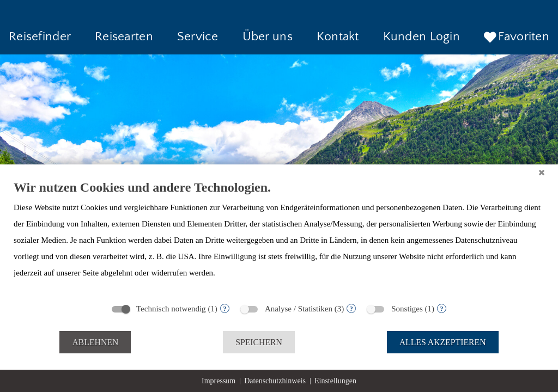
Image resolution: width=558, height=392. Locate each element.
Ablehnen (95, 342)
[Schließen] (542, 173)
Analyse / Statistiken (299, 309)
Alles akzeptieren (443, 342)
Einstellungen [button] (335, 381)
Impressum (219, 381)
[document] (279, 238)
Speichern (259, 342)
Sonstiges (407, 309)
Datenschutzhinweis (275, 381)
